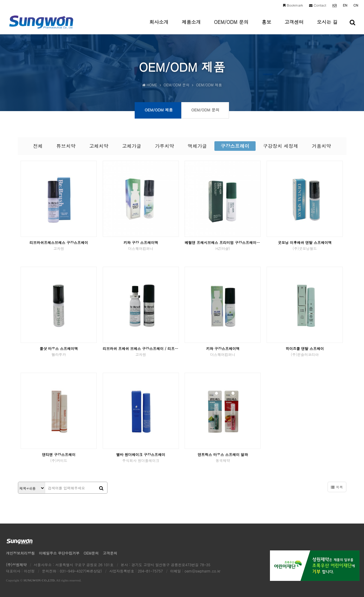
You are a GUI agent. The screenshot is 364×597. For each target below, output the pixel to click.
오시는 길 (327, 26)
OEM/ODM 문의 (231, 26)
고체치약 (99, 146)
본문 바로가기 (0, 0)
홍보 (266, 26)
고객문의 (110, 553)
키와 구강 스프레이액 (141, 245)
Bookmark (293, 5)
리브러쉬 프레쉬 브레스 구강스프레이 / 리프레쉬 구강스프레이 (141, 351)
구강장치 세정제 (281, 146)
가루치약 (165, 146)
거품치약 (321, 146)
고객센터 (294, 26)
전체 (38, 146)
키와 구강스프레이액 (223, 351)
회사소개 (159, 26)
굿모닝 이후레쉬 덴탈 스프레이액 (305, 245)
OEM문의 (91, 553)
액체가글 (197, 146)
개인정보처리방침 (20, 553)
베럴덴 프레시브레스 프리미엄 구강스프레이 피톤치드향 (223, 245)
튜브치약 (66, 146)
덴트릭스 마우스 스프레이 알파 (223, 457)
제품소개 (191, 26)
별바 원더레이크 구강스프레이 (141, 457)
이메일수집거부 (59, 553)
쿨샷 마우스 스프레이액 (59, 351)
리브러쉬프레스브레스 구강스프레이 (59, 245)
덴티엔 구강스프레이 (59, 457)
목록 (337, 487)
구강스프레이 (235, 146)
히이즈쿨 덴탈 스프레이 (305, 351)
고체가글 (132, 146)
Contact (318, 5)
